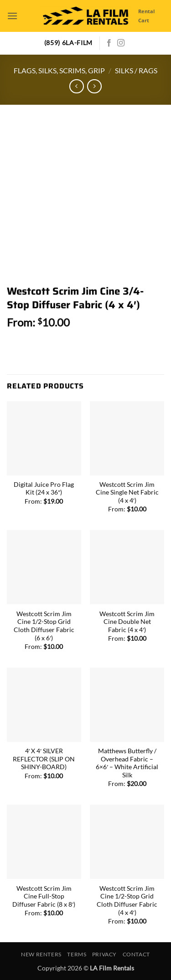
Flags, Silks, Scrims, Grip (59, 70)
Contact (136, 954)
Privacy (104, 954)
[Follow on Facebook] (109, 43)
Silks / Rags (136, 70)
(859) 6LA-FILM (69, 43)
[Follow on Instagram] (121, 43)
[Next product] (76, 86)
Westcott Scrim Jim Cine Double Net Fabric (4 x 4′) (127, 622)
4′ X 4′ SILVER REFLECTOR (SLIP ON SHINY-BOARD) (44, 759)
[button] (12, 16)
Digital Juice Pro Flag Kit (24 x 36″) (44, 489)
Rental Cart (146, 16)
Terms (77, 954)
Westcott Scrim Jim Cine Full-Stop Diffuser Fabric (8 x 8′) (44, 896)
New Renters (41, 954)
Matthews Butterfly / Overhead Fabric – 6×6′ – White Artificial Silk (127, 763)
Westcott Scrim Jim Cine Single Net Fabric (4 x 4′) (127, 493)
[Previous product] (94, 86)
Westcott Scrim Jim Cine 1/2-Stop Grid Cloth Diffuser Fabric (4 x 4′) (127, 901)
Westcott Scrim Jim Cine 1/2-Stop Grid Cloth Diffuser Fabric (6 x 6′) (44, 626)
